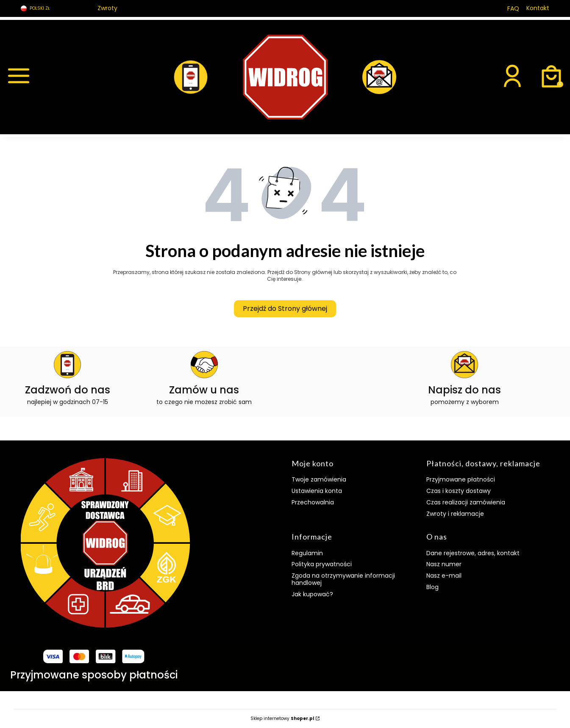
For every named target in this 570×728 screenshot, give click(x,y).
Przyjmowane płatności (461, 479)
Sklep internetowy (282, 718)
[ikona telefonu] (68, 379)
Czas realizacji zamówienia (466, 502)
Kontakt (538, 8)
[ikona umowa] (204, 379)
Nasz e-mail (444, 576)
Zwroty (107, 8)
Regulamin (307, 553)
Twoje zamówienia (319, 479)
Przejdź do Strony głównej (285, 309)
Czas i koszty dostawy (459, 491)
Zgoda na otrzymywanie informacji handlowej (343, 579)
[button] (73, 77)
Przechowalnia (313, 502)
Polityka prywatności (322, 564)
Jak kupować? (312, 594)
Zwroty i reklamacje (455, 514)
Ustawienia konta (317, 491)
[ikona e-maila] (464, 379)
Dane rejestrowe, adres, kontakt (473, 553)
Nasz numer (444, 564)
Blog (432, 587)
